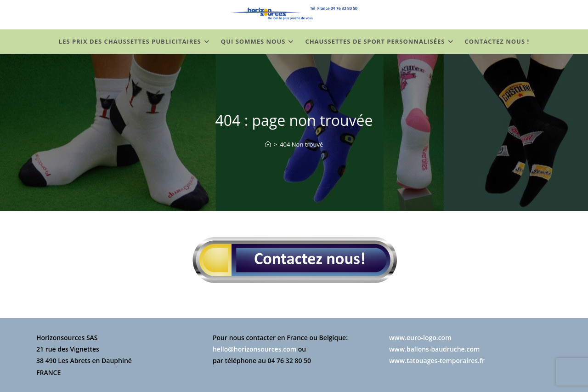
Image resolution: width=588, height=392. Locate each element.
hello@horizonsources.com (254, 349)
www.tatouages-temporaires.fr (437, 361)
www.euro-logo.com (420, 338)
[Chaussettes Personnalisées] (268, 144)
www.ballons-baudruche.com (434, 349)
